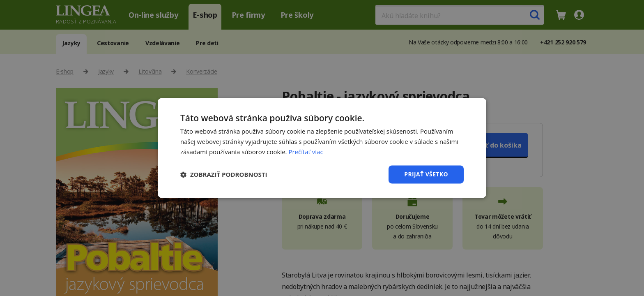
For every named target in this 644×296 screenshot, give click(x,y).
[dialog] (322, 148)
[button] (224, 174)
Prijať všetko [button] (426, 174)
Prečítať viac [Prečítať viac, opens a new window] (306, 152)
